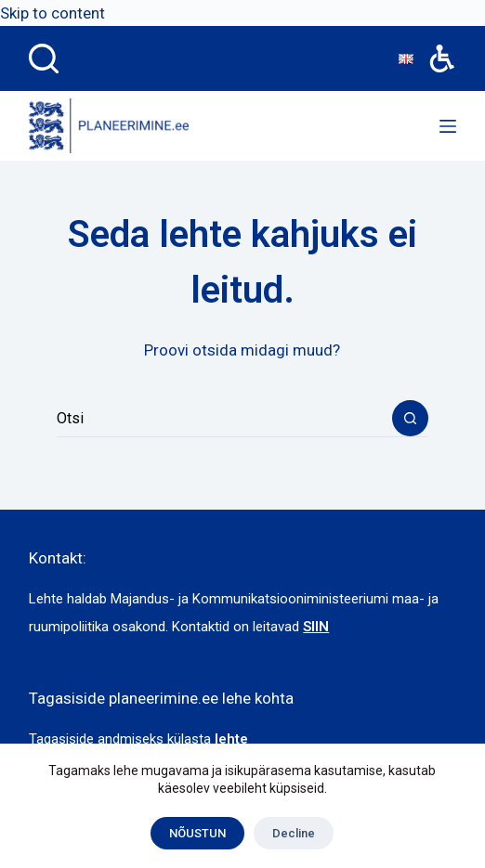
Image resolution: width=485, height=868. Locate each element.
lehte (231, 739)
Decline (294, 833)
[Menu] (448, 126)
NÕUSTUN (197, 833)
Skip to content (52, 13)
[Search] (44, 58)
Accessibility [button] (433, 45)
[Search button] (410, 418)
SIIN (316, 627)
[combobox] (224, 419)
